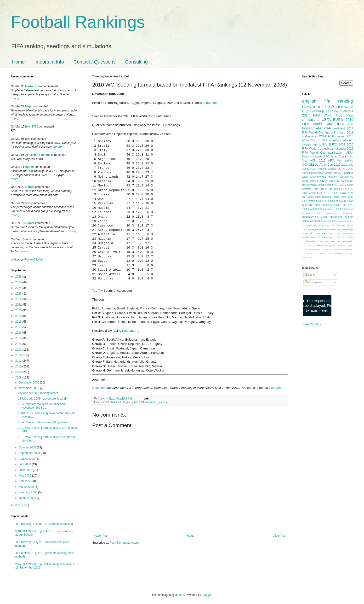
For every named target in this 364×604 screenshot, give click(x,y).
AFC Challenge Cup (334, 201)
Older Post (280, 536)
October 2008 (28, 447)
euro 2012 (346, 133)
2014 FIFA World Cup (322, 115)
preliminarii (309, 136)
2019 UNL (347, 165)
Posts (310, 275)
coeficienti (339, 128)
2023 (19, 294)
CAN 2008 (342, 249)
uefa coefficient (343, 140)
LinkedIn (275, 388)
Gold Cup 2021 (321, 253)
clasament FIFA (318, 107)
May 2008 (25, 476)
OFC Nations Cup (339, 253)
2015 (19, 338)
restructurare (346, 177)
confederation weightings (323, 173)
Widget (16, 260)
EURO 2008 (337, 145)
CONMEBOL (310, 165)
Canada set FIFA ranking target (38, 393)
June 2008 (26, 470)
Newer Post (101, 536)
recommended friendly (324, 177)
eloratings (317, 111)
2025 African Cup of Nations (327, 245)
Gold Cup (318, 189)
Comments (313, 282)
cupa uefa (340, 197)
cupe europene (324, 205)
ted (28, 203)
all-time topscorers (328, 229)
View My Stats (312, 324)
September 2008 (30, 453)
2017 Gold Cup (333, 241)
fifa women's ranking (314, 185)
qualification (336, 153)
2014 (19, 344)
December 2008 (29, 383)
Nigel (29, 106)
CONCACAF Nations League (319, 169)
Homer (29, 167)
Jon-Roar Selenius (38, 155)
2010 (19, 366)
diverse (307, 145)
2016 (19, 333)
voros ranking (310, 181)
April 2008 (26, 481)
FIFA (344, 189)
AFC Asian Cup (334, 157)
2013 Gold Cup (315, 225)
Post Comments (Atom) (125, 543)
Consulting (136, 62)
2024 (19, 288)
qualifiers (346, 111)
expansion (344, 229)
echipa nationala (335, 149)
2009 (19, 372)
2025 (19, 282)
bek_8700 (32, 127)
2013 (19, 350)
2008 (19, 377)
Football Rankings (78, 22)
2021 (19, 305)
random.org (130, 331)
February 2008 (28, 492)
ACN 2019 (331, 249)
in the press (333, 189)
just (28, 139)
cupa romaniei (324, 197)
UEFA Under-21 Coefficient (337, 181)
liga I (330, 185)
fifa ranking (339, 101)
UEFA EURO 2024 (342, 193)
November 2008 (29, 388)
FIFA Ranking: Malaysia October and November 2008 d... (41, 406)
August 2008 (27, 459)
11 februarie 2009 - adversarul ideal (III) (43, 399)
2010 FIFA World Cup (116, 402)
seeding (163, 402)
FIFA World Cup (148, 402)
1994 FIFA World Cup (328, 233)
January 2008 (28, 498)
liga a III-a (320, 145)
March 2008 (27, 487)
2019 (19, 316)
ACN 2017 (330, 225)
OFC (341, 173)
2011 (19, 361)
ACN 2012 (318, 161)
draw (350, 115)
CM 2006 (341, 225)
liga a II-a (332, 133)
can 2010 (308, 197)
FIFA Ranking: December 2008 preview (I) (45, 422)
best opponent (326, 213)
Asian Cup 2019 (330, 165)
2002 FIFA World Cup (328, 237)
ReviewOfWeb (34, 260)
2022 (19, 299)
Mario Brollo (34, 86)
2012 (19, 355)
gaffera (180, 595)
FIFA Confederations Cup (317, 209)
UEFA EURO (333, 120)
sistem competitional (314, 221)
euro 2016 (346, 136)
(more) (15, 99)
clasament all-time (342, 217)
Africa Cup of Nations (317, 140)
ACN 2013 (340, 185)
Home (18, 62)
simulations (311, 120)
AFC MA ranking (341, 161)
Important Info (49, 62)
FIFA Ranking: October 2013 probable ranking (44, 524)
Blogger (207, 595)
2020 (19, 310)
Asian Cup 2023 (344, 205)
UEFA (340, 124)
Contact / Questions (95, 62)
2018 (19, 322)
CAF (328, 128)
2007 (19, 505)
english (133, 402)
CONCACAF (327, 136)
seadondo (210, 103)
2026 (19, 277)
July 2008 (25, 464)
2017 (19, 327)
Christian (98, 388)
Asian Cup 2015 (319, 193)
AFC (319, 128)
